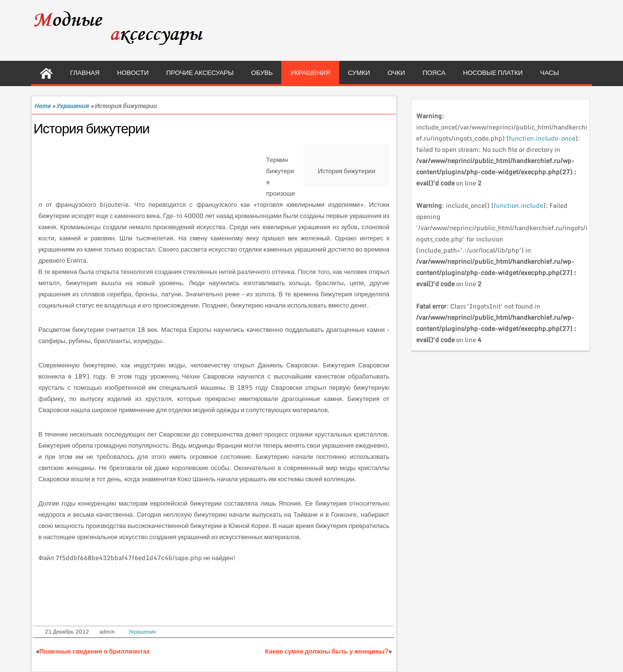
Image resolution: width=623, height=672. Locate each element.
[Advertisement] (152, 169)
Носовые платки (493, 73)
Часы (550, 73)
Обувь (262, 73)
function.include (518, 205)
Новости (133, 73)
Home (42, 106)
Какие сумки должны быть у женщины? (327, 651)
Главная (85, 73)
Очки (396, 73)
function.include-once (542, 138)
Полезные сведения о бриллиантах (95, 651)
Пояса (434, 73)
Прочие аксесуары (200, 73)
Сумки (359, 73)
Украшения (310, 73)
